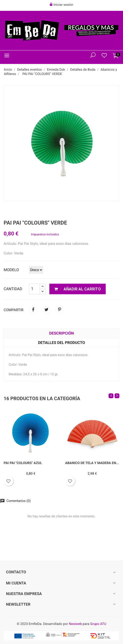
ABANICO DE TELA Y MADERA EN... (92, 463)
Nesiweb (75, 624)
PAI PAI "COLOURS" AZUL (23, 463)
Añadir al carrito (78, 289)
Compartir (33, 310)
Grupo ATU (98, 624)
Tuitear (46, 310)
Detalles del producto (61, 343)
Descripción (61, 333)
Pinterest (59, 310)
